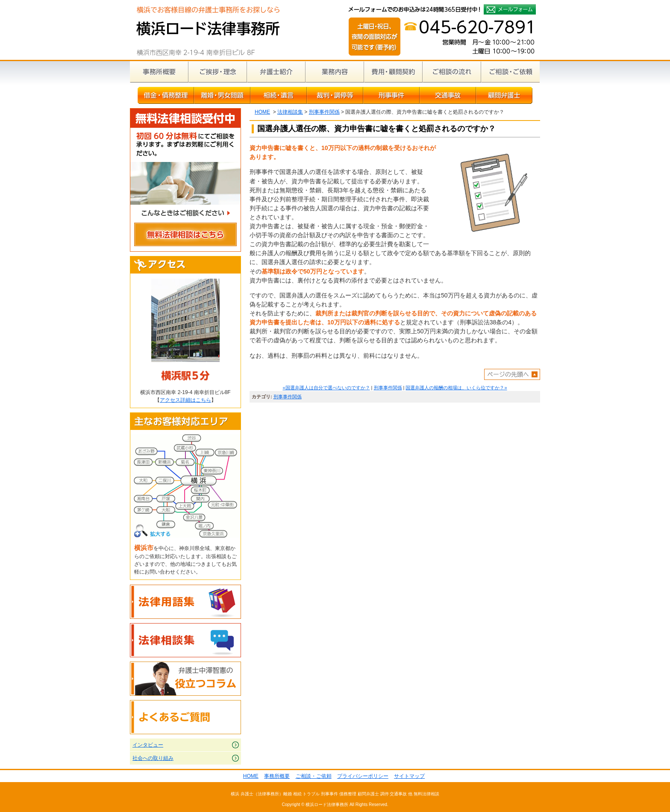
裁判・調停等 (335, 95)
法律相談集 (290, 112)
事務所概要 (159, 72)
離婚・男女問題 (222, 95)
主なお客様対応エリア (185, 421)
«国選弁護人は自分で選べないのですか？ (326, 388)
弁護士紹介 (276, 72)
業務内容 (335, 72)
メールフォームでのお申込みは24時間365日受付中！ (510, 9)
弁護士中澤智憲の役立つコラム (185, 679)
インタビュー (148, 745)
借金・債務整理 (166, 95)
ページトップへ (512, 374)
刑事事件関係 (324, 112)
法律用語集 (185, 602)
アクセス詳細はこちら (185, 400)
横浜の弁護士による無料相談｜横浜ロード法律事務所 (208, 30)
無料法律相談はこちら (185, 236)
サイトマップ (409, 776)
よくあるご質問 (185, 717)
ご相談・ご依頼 (510, 72)
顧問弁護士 (504, 95)
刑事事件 (391, 95)
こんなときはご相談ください (185, 214)
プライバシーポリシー (363, 776)
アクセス (185, 265)
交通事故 (448, 95)
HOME (262, 112)
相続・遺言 (279, 95)
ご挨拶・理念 (218, 72)
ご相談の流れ (452, 72)
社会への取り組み (153, 758)
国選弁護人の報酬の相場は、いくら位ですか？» (456, 388)
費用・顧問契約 (393, 72)
